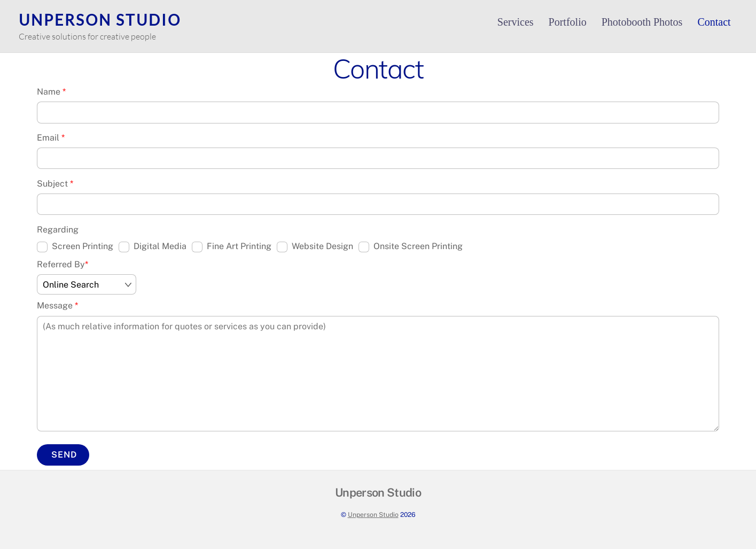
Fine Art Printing (232, 247)
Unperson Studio (373, 515)
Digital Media (153, 247)
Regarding (58, 230)
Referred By (63, 264)
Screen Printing (75, 247)
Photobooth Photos (642, 22)
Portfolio (568, 22)
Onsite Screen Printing (411, 247)
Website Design (315, 247)
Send (64, 455)
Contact (714, 22)
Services (516, 22)
